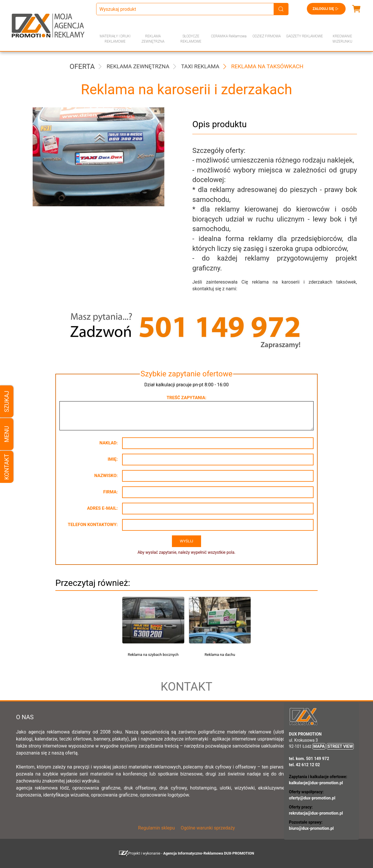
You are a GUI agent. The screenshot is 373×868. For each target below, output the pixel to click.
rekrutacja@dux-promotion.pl (316, 813)
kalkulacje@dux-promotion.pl (316, 783)
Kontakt (7, 467)
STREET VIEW (340, 746)
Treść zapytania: (186, 398)
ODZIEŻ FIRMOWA (267, 36)
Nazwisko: (106, 476)
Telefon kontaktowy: (93, 525)
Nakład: (109, 443)
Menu (7, 434)
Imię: (113, 459)
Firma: (110, 492)
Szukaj (7, 401)
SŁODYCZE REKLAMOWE (191, 39)
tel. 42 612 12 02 (305, 765)
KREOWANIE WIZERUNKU (342, 39)
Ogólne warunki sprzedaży (208, 828)
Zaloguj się (326, 9)
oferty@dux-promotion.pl (312, 798)
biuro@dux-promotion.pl (312, 828)
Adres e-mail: (102, 508)
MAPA (319, 746)
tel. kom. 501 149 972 (309, 759)
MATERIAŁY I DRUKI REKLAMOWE (115, 39)
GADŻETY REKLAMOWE (305, 36)
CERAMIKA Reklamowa (229, 36)
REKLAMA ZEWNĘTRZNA (153, 39)
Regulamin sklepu (156, 828)
